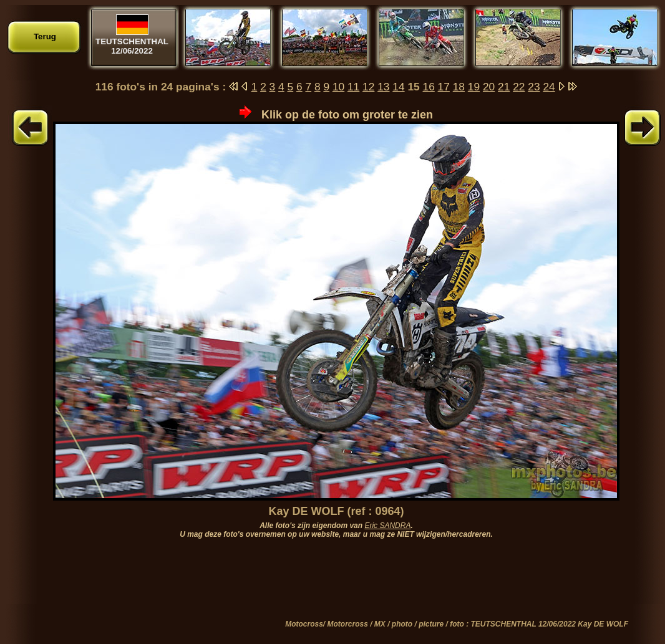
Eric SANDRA (387, 526)
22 (519, 87)
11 (353, 87)
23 (534, 87)
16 (429, 87)
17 (444, 87)
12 (368, 87)
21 (504, 87)
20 (489, 87)
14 (398, 87)
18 (459, 87)
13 (383, 87)
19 (474, 87)
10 (338, 87)
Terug (45, 36)
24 (549, 87)
